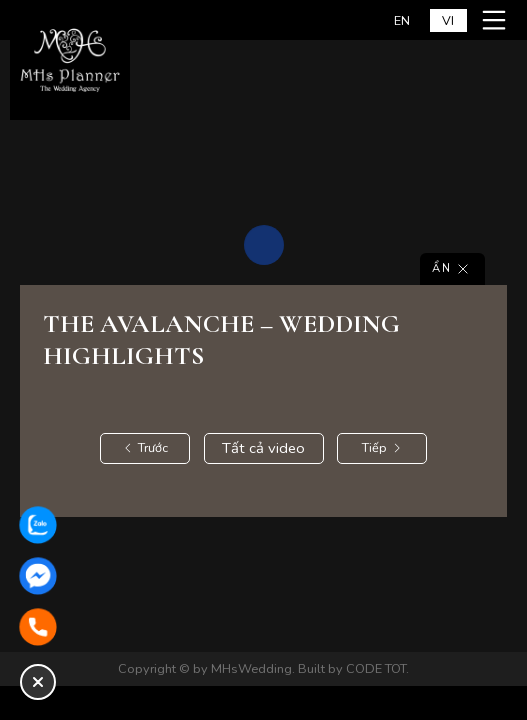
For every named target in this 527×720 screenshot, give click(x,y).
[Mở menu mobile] (497, 20)
